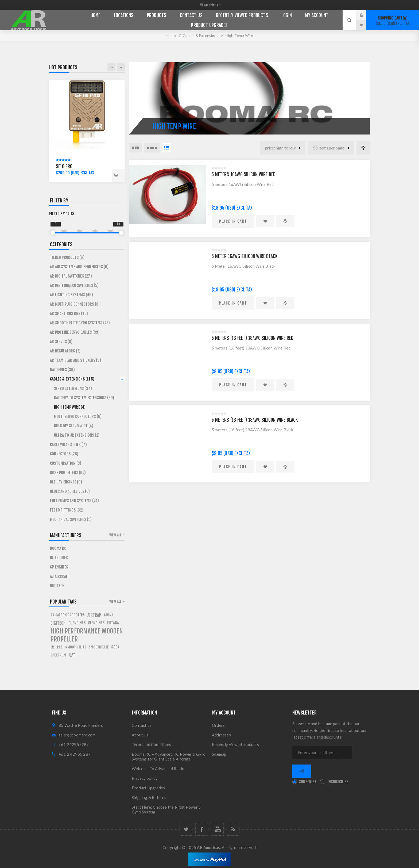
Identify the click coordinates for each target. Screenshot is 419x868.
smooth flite (75, 647)
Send (302, 771)
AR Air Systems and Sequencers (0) (79, 267)
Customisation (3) (66, 463)
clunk (109, 615)
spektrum (59, 655)
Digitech (57, 586)
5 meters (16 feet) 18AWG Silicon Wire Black (255, 420)
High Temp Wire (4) (70, 407)
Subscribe (308, 782)
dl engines (77, 623)
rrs (60, 647)
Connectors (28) (64, 454)
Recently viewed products (235, 744)
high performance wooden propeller (87, 635)
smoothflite (99, 647)
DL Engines (59, 558)
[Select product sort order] (282, 148)
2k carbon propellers (68, 615)
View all (115, 535)
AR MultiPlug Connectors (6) (75, 304)
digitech (58, 623)
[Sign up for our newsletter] (322, 752)
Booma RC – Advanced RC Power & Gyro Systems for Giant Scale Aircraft (169, 756)
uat (72, 655)
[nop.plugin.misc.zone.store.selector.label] (210, 5)
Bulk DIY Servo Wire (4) (74, 426)
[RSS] (233, 829)
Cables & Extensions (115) (72, 379)
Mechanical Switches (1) (71, 519)
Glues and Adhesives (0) (70, 491)
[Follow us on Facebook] (202, 829)
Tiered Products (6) (67, 257)
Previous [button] (111, 67)
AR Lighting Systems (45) (71, 295)
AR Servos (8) (61, 342)
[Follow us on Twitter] (186, 829)
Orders (218, 725)
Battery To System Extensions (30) (84, 398)
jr (52, 647)
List (166, 148)
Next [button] (121, 67)
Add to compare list (285, 221)
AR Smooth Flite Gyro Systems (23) (80, 323)
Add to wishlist (265, 221)
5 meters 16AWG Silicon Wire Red (244, 174)
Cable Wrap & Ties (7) (68, 445)
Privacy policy (145, 778)
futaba (113, 623)
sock (115, 647)
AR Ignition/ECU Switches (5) (74, 285)
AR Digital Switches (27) (71, 276)
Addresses (221, 735)
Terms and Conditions (151, 744)
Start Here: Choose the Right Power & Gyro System (166, 809)
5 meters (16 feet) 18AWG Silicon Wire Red (253, 338)
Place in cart (233, 221)
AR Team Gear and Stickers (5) (75, 360)
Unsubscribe (337, 782)
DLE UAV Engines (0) (66, 482)
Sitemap (219, 754)
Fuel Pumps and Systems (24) (74, 501)
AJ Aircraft (60, 576)
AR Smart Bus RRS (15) (69, 314)
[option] (87, 131)
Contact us (142, 725)
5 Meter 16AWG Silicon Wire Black (245, 256)
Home (171, 35)
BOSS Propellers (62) (68, 473)
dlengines (96, 623)
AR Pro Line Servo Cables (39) (75, 332)
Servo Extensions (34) (73, 388)
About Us (140, 735)
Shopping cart (393, 21)
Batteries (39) (62, 370)
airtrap (94, 615)
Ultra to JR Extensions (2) (77, 435)
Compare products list (363, 148)
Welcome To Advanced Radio (158, 769)
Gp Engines (59, 567)
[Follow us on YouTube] (217, 829)
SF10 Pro (64, 166)
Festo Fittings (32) (67, 510)
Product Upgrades (148, 788)
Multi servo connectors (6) (78, 416)
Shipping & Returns (149, 797)
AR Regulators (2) (65, 351)
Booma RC (58, 548)
